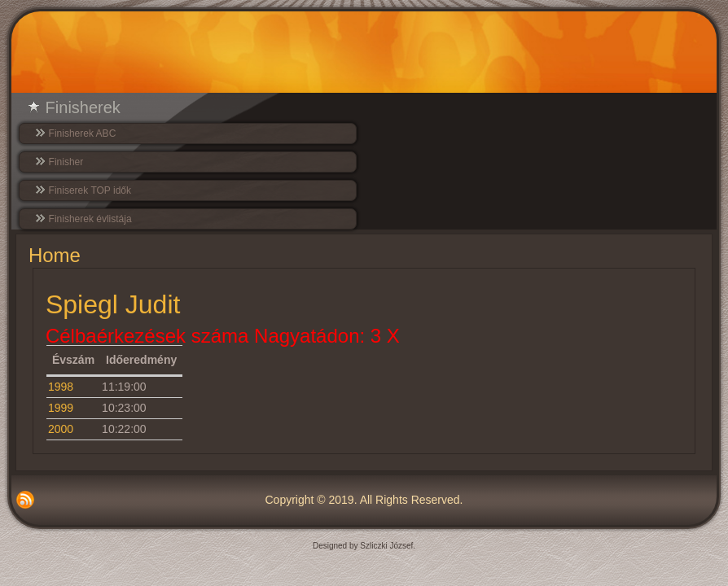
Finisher (66, 162)
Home (55, 255)
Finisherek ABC (83, 133)
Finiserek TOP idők (90, 190)
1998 (61, 387)
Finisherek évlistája (90, 219)
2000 (61, 429)
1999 (61, 408)
